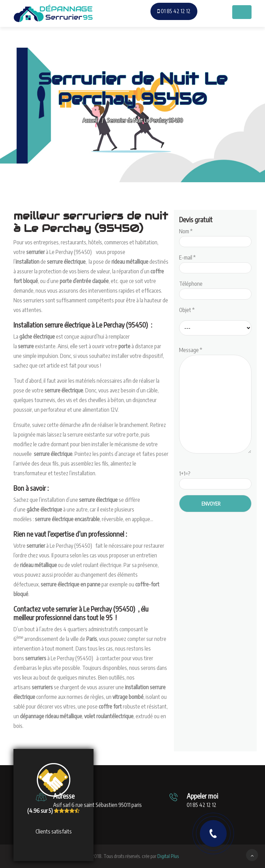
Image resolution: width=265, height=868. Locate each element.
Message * (215, 401)
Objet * (187, 310)
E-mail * (215, 263)
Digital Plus (168, 856)
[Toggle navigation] (242, 12)
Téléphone (215, 289)
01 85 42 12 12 (174, 11)
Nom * (215, 236)
